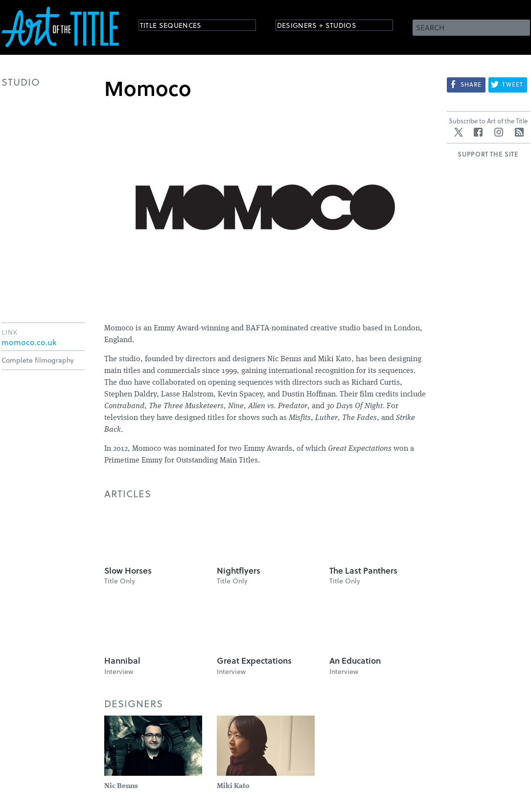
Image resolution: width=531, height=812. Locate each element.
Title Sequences (180, 27)
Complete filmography (38, 360)
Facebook (478, 132)
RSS (519, 132)
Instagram (499, 132)
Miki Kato (233, 786)
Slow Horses (128, 570)
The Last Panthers (363, 570)
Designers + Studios (327, 27)
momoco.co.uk (29, 342)
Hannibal (122, 661)
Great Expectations (254, 661)
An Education (355, 661)
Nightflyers (239, 570)
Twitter (459, 132)
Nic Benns (121, 786)
